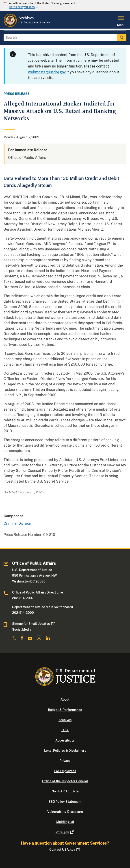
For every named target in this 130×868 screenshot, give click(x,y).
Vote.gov (65, 832)
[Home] (27, 26)
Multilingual (65, 822)
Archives (65, 720)
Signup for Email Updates (34, 624)
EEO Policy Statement (65, 802)
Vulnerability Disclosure (65, 812)
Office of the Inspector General (65, 781)
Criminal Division (17, 523)
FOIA (65, 730)
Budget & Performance (65, 710)
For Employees (65, 771)
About (65, 699)
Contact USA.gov (65, 850)
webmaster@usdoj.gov (47, 72)
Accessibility (65, 740)
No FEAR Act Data (65, 791)
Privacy (65, 761)
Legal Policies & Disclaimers (65, 751)
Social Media (22, 630)
